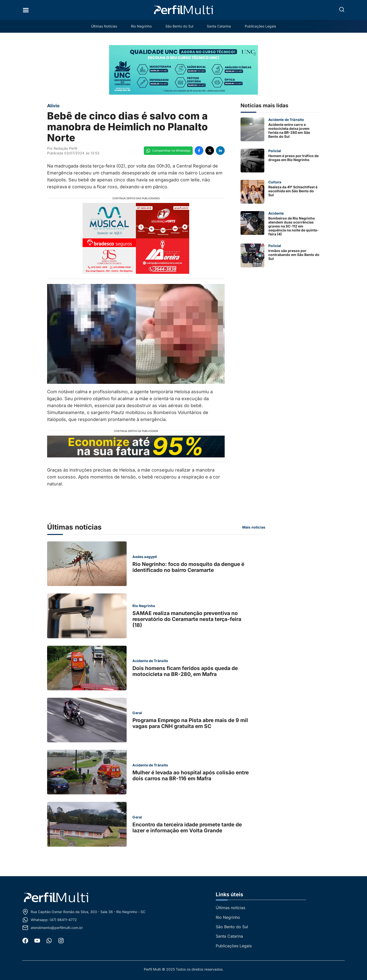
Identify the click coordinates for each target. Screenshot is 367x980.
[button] (342, 9)
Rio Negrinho (141, 26)
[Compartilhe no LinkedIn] (220, 151)
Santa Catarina (219, 26)
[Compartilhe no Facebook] (199, 151)
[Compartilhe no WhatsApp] (168, 151)
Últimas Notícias (104, 26)
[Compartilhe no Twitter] (210, 151)
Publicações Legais (261, 26)
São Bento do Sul (179, 26)
